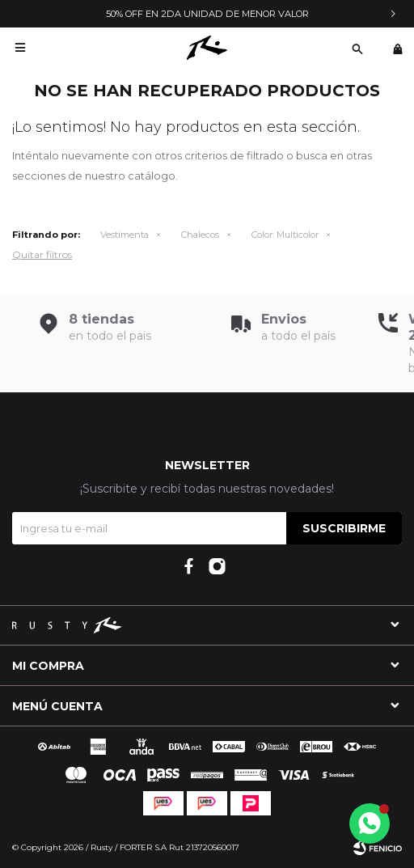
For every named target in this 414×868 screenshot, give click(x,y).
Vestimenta (125, 235)
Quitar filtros (42, 254)
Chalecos (200, 235)
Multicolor (285, 235)
